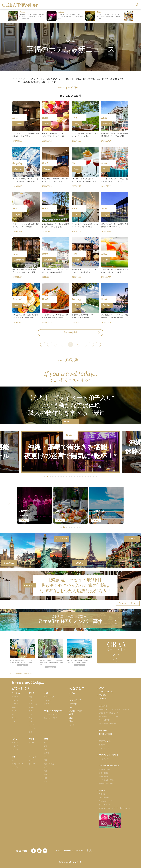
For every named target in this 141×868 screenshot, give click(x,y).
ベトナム (32, 721)
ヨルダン (15, 767)
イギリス (15, 704)
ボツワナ (32, 764)
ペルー (31, 743)
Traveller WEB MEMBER (109, 766)
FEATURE (103, 731)
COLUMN (103, 706)
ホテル (72, 693)
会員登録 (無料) (104, 769)
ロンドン (15, 718)
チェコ (14, 711)
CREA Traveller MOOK (108, 755)
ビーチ (72, 725)
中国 (46, 774)
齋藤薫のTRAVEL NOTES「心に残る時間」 (115, 709)
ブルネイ (32, 728)
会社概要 (102, 794)
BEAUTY (102, 695)
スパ (71, 707)
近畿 (46, 771)
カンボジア (33, 707)
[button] (139, 16)
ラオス (31, 714)
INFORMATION (105, 734)
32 (98, 344)
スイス (14, 714)
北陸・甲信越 (49, 764)
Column (70, 41)
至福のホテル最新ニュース (109, 713)
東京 (46, 743)
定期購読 (102, 745)
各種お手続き (104, 776)
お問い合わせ (104, 798)
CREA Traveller (105, 741)
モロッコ (32, 760)
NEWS (102, 688)
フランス (15, 700)
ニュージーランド (51, 714)
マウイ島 (15, 750)
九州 (46, 781)
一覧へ (127, 603)
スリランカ (33, 704)
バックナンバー (104, 748)
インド (31, 725)
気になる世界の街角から (108, 724)
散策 (71, 718)
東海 (46, 767)
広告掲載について (105, 801)
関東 (46, 760)
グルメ (72, 697)
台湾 (30, 697)
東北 (46, 757)
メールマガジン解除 (106, 783)
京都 (46, 746)
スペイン (15, 707)
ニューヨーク (49, 697)
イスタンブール (18, 764)
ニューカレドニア (51, 718)
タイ (30, 711)
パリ (13, 721)
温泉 (71, 721)
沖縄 (46, 750)
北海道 (47, 753)
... (50, 344)
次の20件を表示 (71, 332)
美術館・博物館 (76, 711)
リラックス (74, 704)
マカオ (31, 718)
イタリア (15, 697)
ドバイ (14, 760)
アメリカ (47, 700)
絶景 (71, 714)
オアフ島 (15, 743)
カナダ (47, 704)
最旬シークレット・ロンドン (109, 716)
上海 (30, 732)
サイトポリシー (104, 805)
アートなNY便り (105, 720)
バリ (30, 700)
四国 (46, 778)
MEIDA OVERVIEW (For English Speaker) (114, 808)
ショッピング (75, 700)
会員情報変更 (104, 773)
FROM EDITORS (106, 692)
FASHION (103, 699)
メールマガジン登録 (106, 780)
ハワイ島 (15, 746)
